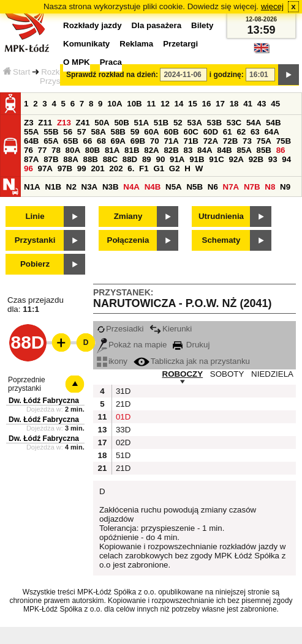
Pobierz (35, 264)
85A (244, 150)
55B (51, 132)
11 (151, 104)
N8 (270, 187)
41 (248, 104)
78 (56, 150)
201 (97, 168)
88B (90, 159)
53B (214, 123)
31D (122, 391)
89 (147, 159)
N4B (153, 187)
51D (122, 455)
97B (65, 168)
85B (264, 150)
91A (177, 159)
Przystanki (35, 240)
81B (132, 150)
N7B (252, 187)
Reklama (136, 44)
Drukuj (191, 345)
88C (110, 159)
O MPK (77, 62)
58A (98, 132)
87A (31, 159)
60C (191, 132)
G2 (175, 168)
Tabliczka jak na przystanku (192, 361)
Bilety (202, 25)
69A (118, 141)
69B (138, 141)
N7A (231, 187)
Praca (111, 62)
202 (116, 168)
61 (228, 132)
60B (171, 132)
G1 (159, 168)
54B (273, 123)
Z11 (45, 123)
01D (122, 417)
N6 (213, 187)
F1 (144, 168)
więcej (272, 6)
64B (31, 141)
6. (131, 168)
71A (171, 141)
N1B (53, 187)
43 (262, 104)
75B (284, 141)
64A (271, 132)
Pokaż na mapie (132, 345)
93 (273, 159)
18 (234, 104)
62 (241, 132)
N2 (71, 187)
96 (28, 168)
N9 (285, 187)
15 (193, 104)
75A (264, 141)
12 (165, 104)
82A (151, 150)
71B (191, 141)
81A (112, 150)
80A (73, 150)
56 (68, 132)
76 (28, 150)
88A (70, 159)
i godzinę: (227, 75)
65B (70, 141)
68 (101, 141)
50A (102, 123)
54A (254, 123)
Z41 (83, 123)
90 (160, 159)
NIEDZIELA (272, 374)
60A (151, 132)
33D (122, 430)
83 (188, 150)
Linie (35, 216)
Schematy (221, 240)
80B (92, 150)
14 (179, 104)
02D (122, 442)
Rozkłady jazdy (92, 25)
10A (115, 104)
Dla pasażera (157, 25)
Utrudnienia (221, 216)
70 (155, 141)
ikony (112, 361)
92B (256, 159)
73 (247, 141)
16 (207, 104)
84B (224, 150)
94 (286, 159)
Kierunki (171, 329)
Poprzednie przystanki (27, 384)
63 (255, 132)
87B (51, 159)
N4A (131, 187)
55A (31, 132)
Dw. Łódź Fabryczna (44, 401)
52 (178, 123)
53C (234, 123)
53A (194, 123)
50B (121, 123)
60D (211, 132)
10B (134, 104)
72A (211, 141)
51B (161, 123)
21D (122, 404)
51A (142, 123)
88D (130, 159)
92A (236, 159)
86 (281, 150)
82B (171, 150)
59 (135, 132)
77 (43, 150)
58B (118, 132)
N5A (174, 187)
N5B (194, 187)
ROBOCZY (183, 374)
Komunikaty (86, 44)
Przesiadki (120, 329)
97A (45, 168)
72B (230, 141)
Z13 (64, 123)
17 (220, 104)
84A (205, 150)
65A (51, 141)
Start (17, 72)
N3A (90, 187)
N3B (111, 187)
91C (216, 159)
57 (82, 132)
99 (82, 168)
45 (275, 104)
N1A (32, 187)
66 (87, 141)
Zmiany (128, 216)
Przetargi (180, 44)
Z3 (29, 123)
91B (197, 159)
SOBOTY (227, 374)
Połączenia (128, 240)
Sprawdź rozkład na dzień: (112, 75)
